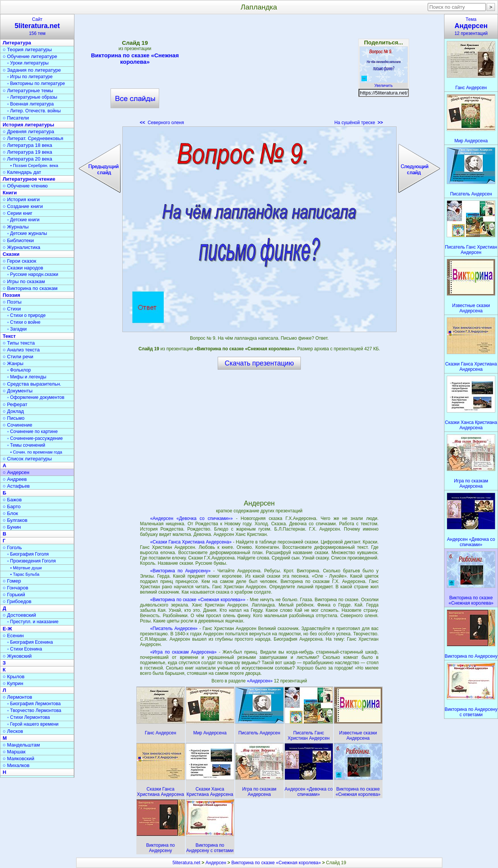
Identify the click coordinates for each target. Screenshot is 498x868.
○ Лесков (13, 731)
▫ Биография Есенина (30, 642)
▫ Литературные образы (32, 97)
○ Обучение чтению (25, 186)
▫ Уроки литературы (28, 63)
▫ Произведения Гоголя (32, 561)
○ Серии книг (17, 213)
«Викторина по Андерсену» (180, 571)
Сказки (11, 254)
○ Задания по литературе (32, 70)
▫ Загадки (17, 329)
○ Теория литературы (27, 50)
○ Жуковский (17, 656)
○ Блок (10, 513)
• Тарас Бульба (25, 574)
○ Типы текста (19, 343)
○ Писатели (16, 118)
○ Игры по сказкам (24, 281)
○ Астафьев (16, 486)
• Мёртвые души (26, 568)
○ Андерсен (16, 472)
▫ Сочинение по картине (32, 432)
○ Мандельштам (21, 745)
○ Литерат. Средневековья (33, 138)
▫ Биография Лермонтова (34, 704)
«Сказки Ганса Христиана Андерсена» (191, 542)
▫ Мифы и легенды (27, 377)
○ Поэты (12, 302)
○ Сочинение (17, 425)
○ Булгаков (15, 520)
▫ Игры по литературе (30, 77)
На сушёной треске (359, 123)
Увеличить (384, 83)
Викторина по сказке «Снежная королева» (135, 58)
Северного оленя (162, 123)
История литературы (28, 125)
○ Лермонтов (17, 697)
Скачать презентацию (259, 363)
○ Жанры (13, 363)
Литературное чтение (29, 179)
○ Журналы (16, 227)
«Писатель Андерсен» (174, 629)
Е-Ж (7, 629)
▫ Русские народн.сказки (33, 274)
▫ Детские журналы (27, 233)
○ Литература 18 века (27, 145)
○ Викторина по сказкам (30, 288)
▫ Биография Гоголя (28, 554)
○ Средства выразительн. (32, 384)
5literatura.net (186, 863)
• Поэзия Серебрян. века (34, 165)
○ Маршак (14, 752)
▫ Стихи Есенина (25, 649)
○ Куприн (13, 683)
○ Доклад (13, 411)
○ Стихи (12, 309)
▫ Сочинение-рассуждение (35, 438)
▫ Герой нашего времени (33, 724)
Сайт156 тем (37, 26)
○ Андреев (15, 479)
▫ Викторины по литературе (36, 83)
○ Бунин (12, 527)
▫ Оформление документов (36, 397)
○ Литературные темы (28, 91)
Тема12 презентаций (471, 26)
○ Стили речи (18, 357)
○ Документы (17, 391)
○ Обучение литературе (30, 56)
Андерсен (216, 863)
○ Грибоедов (17, 601)
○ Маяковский (18, 759)
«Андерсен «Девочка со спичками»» (191, 518)
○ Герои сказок (20, 261)
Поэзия (11, 295)
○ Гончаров (15, 588)
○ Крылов (13, 677)
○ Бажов (12, 500)
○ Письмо (14, 418)
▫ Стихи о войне (24, 322)
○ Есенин (13, 636)
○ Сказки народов (23, 268)
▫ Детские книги (23, 220)
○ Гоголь (12, 547)
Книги (10, 193)
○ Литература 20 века (27, 159)
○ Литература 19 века (27, 152)
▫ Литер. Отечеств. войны (34, 111)
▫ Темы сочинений (26, 445)
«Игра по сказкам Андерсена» (183, 652)
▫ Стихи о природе (26, 315)
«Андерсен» (260, 681)
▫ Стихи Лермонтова (28, 717)
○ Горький (14, 595)
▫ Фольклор (19, 370)
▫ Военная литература (30, 104)
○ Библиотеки (18, 240)
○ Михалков (16, 765)
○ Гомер (12, 581)
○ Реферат (15, 404)
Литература (17, 43)
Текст (9, 336)
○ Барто (12, 506)
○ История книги (21, 199)
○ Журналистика (21, 247)
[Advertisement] (259, 72)
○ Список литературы (27, 459)
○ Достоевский (19, 615)
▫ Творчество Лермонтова (34, 710)
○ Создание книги (23, 206)
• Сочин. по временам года (36, 452)
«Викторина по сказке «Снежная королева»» (198, 600)
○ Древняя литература (28, 132)
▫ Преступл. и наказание (33, 622)
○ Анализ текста (21, 350)
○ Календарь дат (22, 172)
